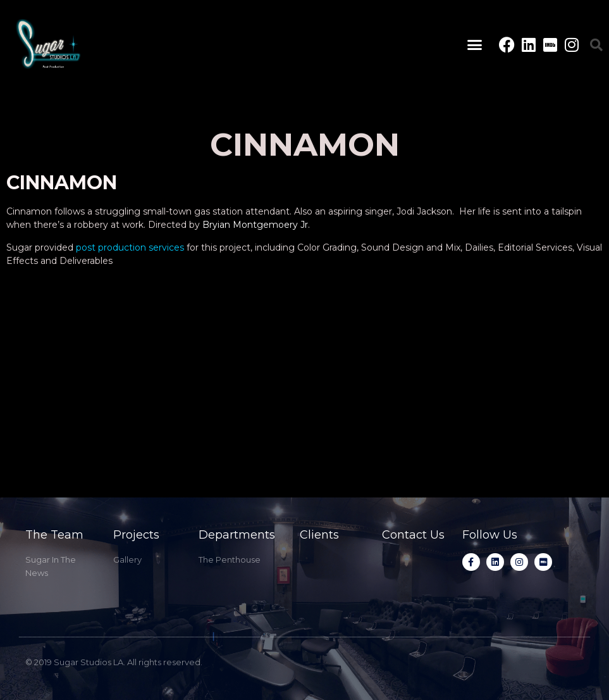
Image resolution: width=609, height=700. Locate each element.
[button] (474, 45)
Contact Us (413, 535)
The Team (54, 535)
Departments (237, 535)
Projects (136, 535)
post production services (130, 247)
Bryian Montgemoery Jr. (256, 225)
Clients (319, 535)
